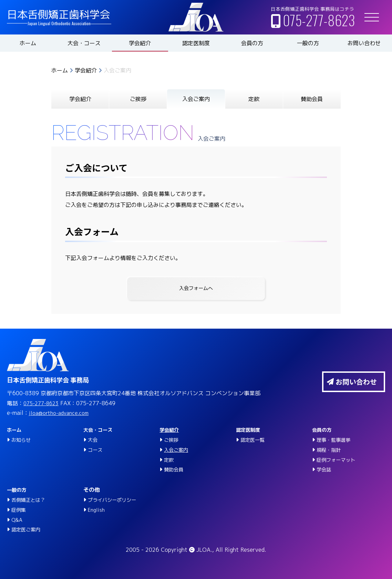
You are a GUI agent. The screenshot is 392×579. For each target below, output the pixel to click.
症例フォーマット (339, 460)
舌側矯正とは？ (31, 500)
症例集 (20, 510)
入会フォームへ (196, 289)
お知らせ (22, 440)
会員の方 (252, 43)
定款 (254, 99)
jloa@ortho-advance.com (63, 413)
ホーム (28, 43)
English (97, 510)
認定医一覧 (254, 440)
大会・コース (84, 43)
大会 (93, 440)
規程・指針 (330, 450)
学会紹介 (140, 43)
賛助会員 (312, 99)
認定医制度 (196, 43)
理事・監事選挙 (336, 440)
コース (96, 450)
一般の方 (308, 43)
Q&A (17, 520)
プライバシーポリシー (115, 500)
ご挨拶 (138, 99)
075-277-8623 (319, 20)
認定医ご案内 (28, 530)
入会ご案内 (178, 450)
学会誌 (325, 470)
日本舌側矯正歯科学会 (59, 14)
